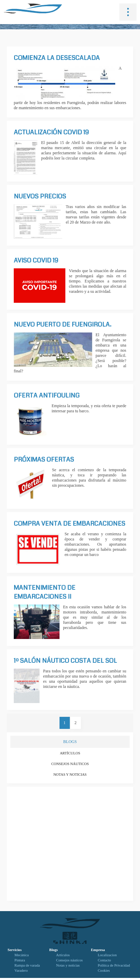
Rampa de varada (27, 965)
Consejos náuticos (70, 764)
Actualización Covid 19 (51, 132)
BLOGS (70, 742)
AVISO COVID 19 (36, 260)
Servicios (15, 950)
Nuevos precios (40, 196)
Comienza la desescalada (57, 58)
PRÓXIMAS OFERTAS (44, 460)
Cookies (104, 971)
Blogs (53, 950)
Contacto (104, 960)
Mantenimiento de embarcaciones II (45, 592)
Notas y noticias (70, 775)
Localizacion (107, 955)
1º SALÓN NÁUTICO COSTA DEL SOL (65, 661)
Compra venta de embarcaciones (69, 524)
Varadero (21, 971)
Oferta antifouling (47, 395)
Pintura (20, 960)
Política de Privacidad (114, 965)
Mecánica (21, 955)
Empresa (98, 950)
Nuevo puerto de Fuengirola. (63, 324)
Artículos (70, 753)
